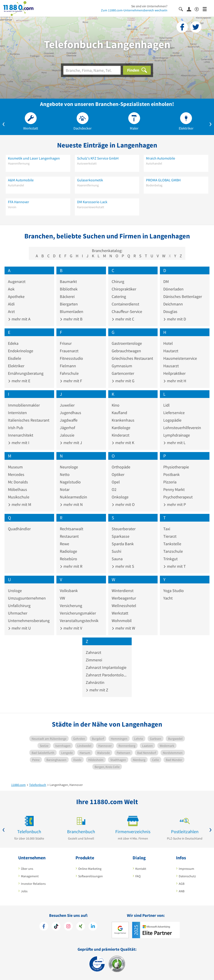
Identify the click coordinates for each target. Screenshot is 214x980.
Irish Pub (16, 428)
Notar (65, 489)
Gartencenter (123, 373)
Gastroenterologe (127, 343)
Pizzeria (170, 482)
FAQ (138, 876)
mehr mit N (71, 504)
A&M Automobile (21, 180)
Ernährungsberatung (26, 373)
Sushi (116, 551)
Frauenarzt (69, 351)
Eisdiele (15, 358)
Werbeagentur (124, 598)
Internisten (17, 413)
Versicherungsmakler (78, 613)
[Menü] (207, 9)
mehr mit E (19, 381)
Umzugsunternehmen (27, 598)
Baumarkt (68, 281)
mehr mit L (174, 443)
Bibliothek (69, 289)
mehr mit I (19, 443)
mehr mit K (123, 443)
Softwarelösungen (91, 876)
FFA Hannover (19, 202)
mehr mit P (175, 504)
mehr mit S (123, 566)
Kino (116, 405)
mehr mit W (123, 628)
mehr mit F (71, 381)
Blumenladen (72, 311)
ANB (182, 891)
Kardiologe (121, 428)
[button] (4, 123)
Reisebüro (68, 559)
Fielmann (68, 366)
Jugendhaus (70, 413)
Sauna (117, 559)
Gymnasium (122, 366)
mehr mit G (123, 381)
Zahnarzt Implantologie (106, 667)
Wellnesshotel (124, 606)
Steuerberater (124, 529)
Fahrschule (69, 373)
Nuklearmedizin (73, 497)
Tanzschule (173, 551)
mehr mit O (123, 504)
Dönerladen (173, 289)
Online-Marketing (90, 869)
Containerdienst (125, 304)
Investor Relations (33, 884)
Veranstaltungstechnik (79, 621)
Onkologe (120, 497)
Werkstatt (120, 613)
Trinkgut (170, 559)
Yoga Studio (174, 591)
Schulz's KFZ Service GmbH (98, 158)
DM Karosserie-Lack (92, 202)
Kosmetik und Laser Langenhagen (34, 158)
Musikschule (19, 497)
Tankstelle (172, 544)
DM (166, 281)
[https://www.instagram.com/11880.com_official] (68, 927)
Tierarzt (170, 536)
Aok (11, 289)
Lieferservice (174, 413)
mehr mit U (19, 628)
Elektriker (16, 366)
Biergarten (69, 304)
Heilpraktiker (174, 373)
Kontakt (141, 869)
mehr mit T (175, 566)
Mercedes (16, 474)
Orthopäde (121, 467)
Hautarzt (171, 351)
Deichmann (173, 304)
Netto (65, 474)
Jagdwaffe (69, 420)
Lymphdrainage (177, 435)
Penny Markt (174, 489)
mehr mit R (71, 566)
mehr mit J (71, 443)
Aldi (11, 304)
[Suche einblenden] (183, 9)
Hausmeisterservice (180, 358)
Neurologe (69, 467)
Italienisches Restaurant (29, 420)
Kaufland (119, 413)
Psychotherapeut (178, 497)
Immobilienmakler (24, 405)
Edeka (13, 343)
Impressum (186, 869)
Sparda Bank (123, 544)
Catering (119, 296)
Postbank (171, 474)
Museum (15, 467)
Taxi (167, 529)
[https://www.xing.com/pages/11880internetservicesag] (81, 927)
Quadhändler (19, 529)
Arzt (11, 311)
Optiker (118, 474)
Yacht (168, 598)
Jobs (24, 891)
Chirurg (118, 281)
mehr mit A (19, 319)
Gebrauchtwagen (126, 351)
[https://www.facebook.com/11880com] (44, 927)
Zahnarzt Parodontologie (107, 675)
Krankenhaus (123, 420)
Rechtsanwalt (72, 529)
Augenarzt (17, 281)
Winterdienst (123, 591)
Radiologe (68, 551)
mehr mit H (175, 381)
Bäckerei (67, 296)
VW (62, 598)
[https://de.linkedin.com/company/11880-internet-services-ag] (93, 927)
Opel (116, 482)
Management (30, 876)
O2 (114, 489)
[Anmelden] (191, 9)
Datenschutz (187, 876)
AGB (182, 884)
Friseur (66, 343)
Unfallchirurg (19, 606)
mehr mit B (71, 319)
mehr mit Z (97, 690)
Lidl (166, 405)
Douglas (170, 311)
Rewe (64, 544)
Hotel (168, 343)
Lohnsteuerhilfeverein (182, 428)
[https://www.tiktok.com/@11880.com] (56, 927)
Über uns (27, 869)
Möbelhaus (18, 489)
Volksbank (69, 591)
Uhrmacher (18, 613)
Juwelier (67, 405)
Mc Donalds (18, 482)
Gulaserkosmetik (90, 180)
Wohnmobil (122, 621)
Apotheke (16, 296)
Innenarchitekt (21, 435)
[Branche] (92, 70)
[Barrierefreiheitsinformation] (199, 9)
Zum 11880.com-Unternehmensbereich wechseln (134, 10)
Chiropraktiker (124, 289)
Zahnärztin (95, 682)
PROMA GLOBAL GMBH (163, 180)
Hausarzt (171, 366)
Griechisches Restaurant (132, 358)
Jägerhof (67, 428)
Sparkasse (121, 536)
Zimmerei (94, 660)
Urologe (15, 591)
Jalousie (67, 435)
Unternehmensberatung (29, 621)
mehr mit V (71, 628)
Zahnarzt (93, 652)
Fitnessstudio (71, 358)
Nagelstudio (70, 482)
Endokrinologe (21, 351)
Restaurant (69, 536)
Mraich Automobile (161, 158)
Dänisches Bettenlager (183, 296)
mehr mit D (175, 319)
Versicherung (71, 606)
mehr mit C (123, 319)
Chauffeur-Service (127, 311)
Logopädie (172, 420)
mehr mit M (20, 504)
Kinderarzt (121, 435)
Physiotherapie (176, 467)
